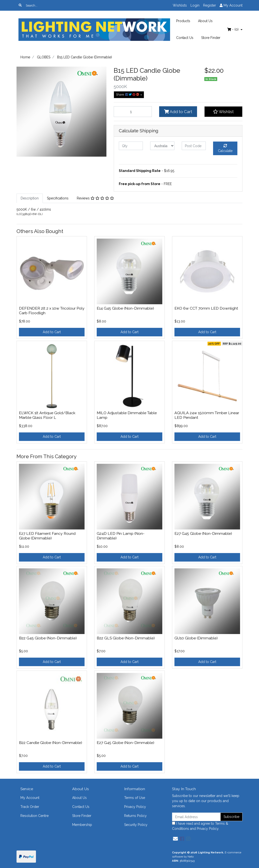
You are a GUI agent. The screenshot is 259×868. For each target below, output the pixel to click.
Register (210, 5)
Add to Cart (178, 112)
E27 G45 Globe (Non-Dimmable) (203, 533)
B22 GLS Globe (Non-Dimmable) (126, 638)
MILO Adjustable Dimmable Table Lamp (127, 415)
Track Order (30, 807)
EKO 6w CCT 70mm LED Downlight (206, 308)
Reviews (95, 198)
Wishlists (180, 5)
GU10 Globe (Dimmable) (196, 638)
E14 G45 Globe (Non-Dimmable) (125, 308)
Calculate (225, 148)
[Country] (162, 146)
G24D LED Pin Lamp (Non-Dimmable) (121, 536)
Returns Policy (135, 816)
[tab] (30, 198)
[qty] (131, 146)
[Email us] (175, 839)
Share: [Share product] (128, 94)
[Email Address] (196, 817)
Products (183, 21)
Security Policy (136, 825)
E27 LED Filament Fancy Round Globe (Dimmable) (47, 536)
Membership (82, 825)
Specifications (58, 198)
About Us (205, 21)
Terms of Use (135, 798)
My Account (30, 798)
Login (195, 5)
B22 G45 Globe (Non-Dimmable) (48, 638)
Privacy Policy (135, 807)
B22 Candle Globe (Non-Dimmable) (51, 743)
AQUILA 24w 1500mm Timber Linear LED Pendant (207, 415)
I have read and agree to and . (200, 826)
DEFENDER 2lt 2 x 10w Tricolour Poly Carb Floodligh (52, 311)
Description (30, 198)
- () (233, 29)
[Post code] (194, 146)
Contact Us (185, 38)
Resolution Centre (35, 816)
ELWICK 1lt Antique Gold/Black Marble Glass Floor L (47, 415)
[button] (223, 112)
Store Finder (211, 38)
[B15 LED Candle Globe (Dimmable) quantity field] (133, 112)
